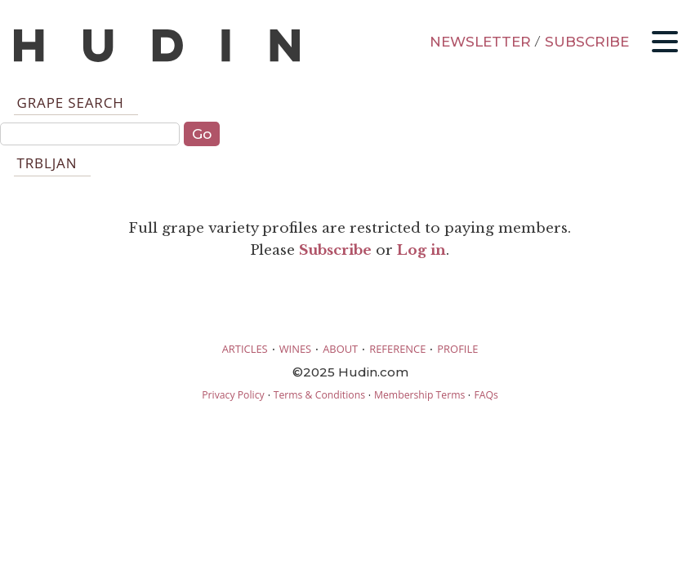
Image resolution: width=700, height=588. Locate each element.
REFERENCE (397, 349)
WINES (296, 349)
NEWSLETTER (480, 42)
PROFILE (457, 349)
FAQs (486, 395)
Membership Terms (419, 395)
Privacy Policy (233, 395)
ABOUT (340, 349)
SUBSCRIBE (587, 42)
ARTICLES (245, 349)
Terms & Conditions (319, 395)
